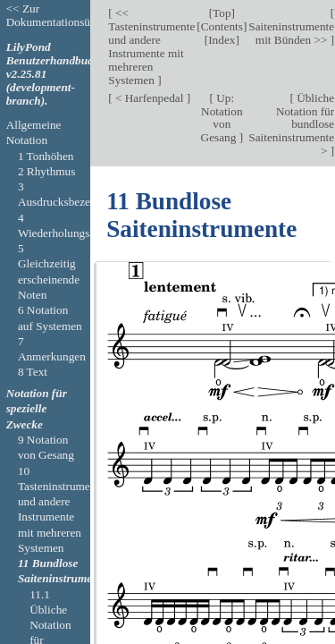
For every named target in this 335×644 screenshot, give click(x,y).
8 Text (33, 372)
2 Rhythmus (47, 171)
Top (222, 13)
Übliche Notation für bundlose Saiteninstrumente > (291, 125)
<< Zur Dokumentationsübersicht (67, 15)
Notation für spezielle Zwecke (37, 409)
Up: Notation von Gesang (222, 118)
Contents (222, 26)
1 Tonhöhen (46, 156)
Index (222, 40)
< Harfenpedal (150, 98)
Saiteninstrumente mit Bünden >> (291, 33)
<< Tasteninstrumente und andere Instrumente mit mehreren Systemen (151, 47)
